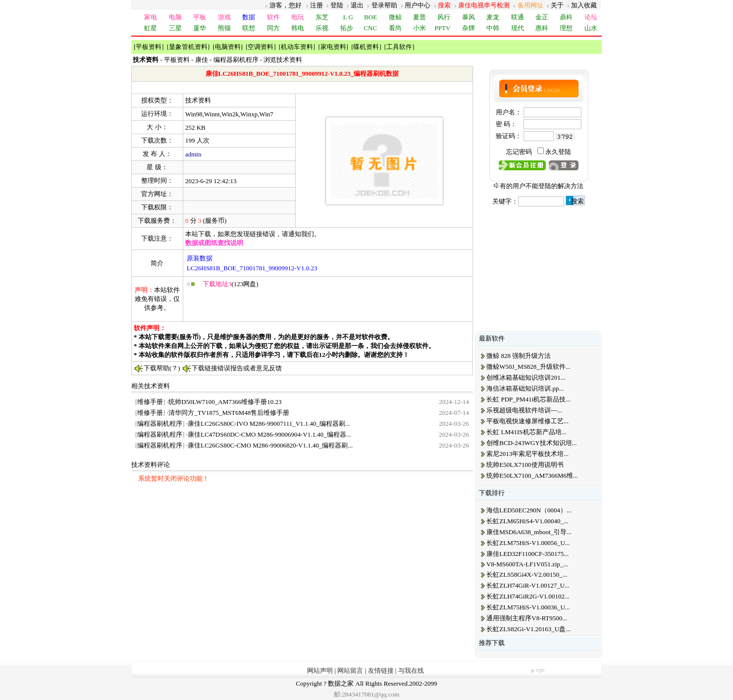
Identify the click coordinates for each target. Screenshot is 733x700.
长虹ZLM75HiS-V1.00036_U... (528, 607)
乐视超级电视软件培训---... (524, 410)
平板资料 (149, 47)
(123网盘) (231, 284)
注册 (316, 5)
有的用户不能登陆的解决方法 (542, 186)
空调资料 (261, 47)
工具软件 (399, 47)
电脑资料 (228, 47)
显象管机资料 (188, 47)
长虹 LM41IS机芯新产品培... (526, 432)
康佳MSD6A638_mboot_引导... (529, 532)
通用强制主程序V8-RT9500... (527, 618)
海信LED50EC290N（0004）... (529, 510)
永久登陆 (558, 152)
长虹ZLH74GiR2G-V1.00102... (528, 596)
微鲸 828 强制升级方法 (519, 356)
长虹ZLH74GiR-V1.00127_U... (528, 585)
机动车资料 (297, 47)
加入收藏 (584, 5)
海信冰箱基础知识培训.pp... (525, 388)
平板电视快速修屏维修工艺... (527, 421)
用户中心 (418, 5)
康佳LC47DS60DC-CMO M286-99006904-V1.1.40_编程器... (269, 434)
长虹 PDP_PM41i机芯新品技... (528, 399)
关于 (557, 5)
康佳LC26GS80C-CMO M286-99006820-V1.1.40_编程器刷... (270, 445)
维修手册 (150, 402)
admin (193, 154)
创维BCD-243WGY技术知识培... (531, 443)
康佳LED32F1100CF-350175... (527, 554)
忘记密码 (519, 152)
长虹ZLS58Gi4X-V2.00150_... (527, 575)
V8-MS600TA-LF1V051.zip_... (527, 564)
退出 (357, 5)
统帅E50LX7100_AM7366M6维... (532, 475)
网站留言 (350, 671)
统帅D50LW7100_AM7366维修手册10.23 (225, 402)
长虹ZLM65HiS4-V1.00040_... (527, 521)
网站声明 (320, 671)
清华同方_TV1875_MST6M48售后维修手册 (229, 413)
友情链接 (381, 671)
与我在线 (411, 671)
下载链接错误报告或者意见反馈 (237, 368)
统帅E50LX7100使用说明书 (525, 465)
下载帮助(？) (162, 368)
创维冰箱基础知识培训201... (526, 377)
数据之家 (341, 683)
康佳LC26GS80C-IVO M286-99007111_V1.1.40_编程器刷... (269, 424)
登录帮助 (384, 5)
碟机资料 (366, 47)
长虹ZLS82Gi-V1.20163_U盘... (528, 629)
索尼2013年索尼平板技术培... (527, 454)
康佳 (202, 60)
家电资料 (333, 47)
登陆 (337, 5)
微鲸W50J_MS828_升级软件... (528, 367)
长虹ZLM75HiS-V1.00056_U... (528, 543)
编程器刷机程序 (236, 60)
